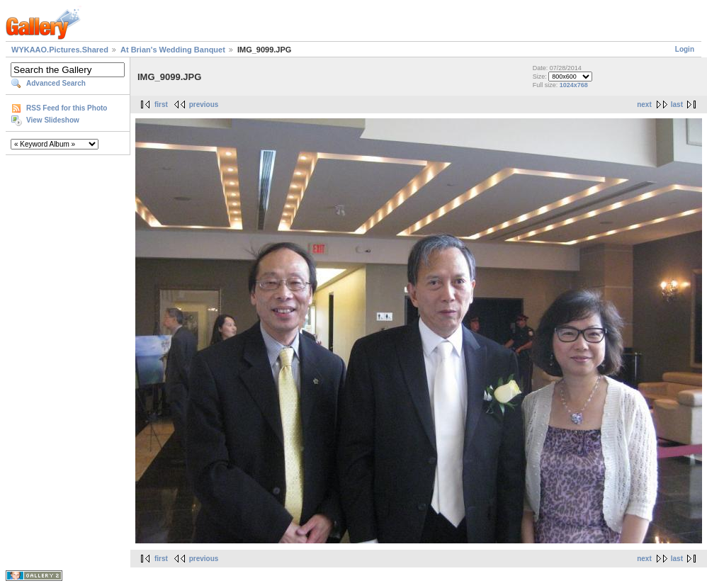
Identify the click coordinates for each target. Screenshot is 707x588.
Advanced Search (56, 83)
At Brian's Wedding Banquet (173, 50)
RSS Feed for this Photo (67, 108)
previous (204, 104)
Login (685, 49)
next (644, 104)
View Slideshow (53, 120)
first (161, 104)
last (677, 104)
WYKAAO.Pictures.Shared (60, 50)
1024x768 (574, 85)
